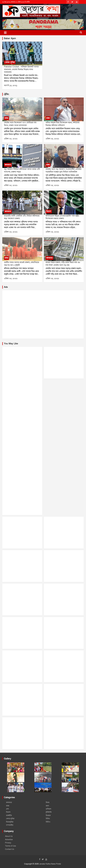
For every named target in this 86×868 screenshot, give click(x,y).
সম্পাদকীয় (10, 825)
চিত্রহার (48, 815)
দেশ (7, 809)
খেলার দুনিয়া (10, 62)
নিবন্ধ (48, 802)
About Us (9, 836)
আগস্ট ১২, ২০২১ (11, 85)
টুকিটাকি (49, 812)
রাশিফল (48, 809)
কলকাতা (8, 165)
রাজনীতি (9, 815)
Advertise (9, 840)
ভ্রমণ (47, 806)
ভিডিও (48, 822)
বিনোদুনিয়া (10, 822)
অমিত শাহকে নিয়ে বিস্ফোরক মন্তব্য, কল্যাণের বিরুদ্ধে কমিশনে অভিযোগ (62, 124)
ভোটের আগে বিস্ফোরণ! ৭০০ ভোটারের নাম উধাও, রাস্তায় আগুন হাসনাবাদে (20, 124)
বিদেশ (49, 211)
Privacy (8, 843)
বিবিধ (48, 819)
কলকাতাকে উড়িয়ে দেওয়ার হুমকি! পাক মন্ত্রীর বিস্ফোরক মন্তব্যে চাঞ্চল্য (62, 217)
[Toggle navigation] (5, 33)
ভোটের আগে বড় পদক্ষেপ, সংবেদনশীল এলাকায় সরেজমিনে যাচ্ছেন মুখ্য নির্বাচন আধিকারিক (63, 171)
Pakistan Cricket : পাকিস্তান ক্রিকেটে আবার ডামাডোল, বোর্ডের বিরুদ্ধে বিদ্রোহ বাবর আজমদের (21, 69)
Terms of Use (10, 846)
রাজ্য (6, 118)
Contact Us (10, 849)
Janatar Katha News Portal (50, 864)
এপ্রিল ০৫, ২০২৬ (11, 139)
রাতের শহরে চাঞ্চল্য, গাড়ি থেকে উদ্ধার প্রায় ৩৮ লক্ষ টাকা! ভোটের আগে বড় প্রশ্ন (63, 264)
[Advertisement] (43, 315)
